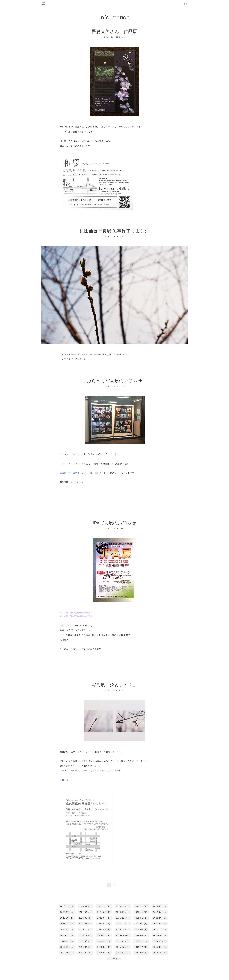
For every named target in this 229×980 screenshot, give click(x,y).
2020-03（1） (141, 930)
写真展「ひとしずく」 (115, 685)
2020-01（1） (67, 935)
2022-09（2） (67, 918)
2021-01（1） (141, 924)
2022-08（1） (86, 918)
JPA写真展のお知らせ (115, 523)
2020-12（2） (160, 924)
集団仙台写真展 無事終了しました (115, 231)
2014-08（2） (160, 953)
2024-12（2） (141, 906)
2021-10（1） (160, 918)
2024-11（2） (160, 906)
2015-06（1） (86, 953)
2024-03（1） (104, 912)
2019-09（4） (123, 935)
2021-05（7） (104, 924)
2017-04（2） (104, 941)
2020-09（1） (104, 930)
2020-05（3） (123, 930)
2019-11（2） (104, 935)
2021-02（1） (123, 924)
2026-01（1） (86, 906)
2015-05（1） (104, 953)
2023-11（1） (123, 912)
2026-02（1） (67, 906)
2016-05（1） (67, 947)
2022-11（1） (141, 912)
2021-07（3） (67, 924)
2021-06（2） (86, 924)
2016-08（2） (160, 941)
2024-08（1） (86, 912)
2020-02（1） (160, 930)
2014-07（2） (113, 959)
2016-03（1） (104, 947)
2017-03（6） (123, 941)
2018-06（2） (160, 935)
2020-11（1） (67, 930)
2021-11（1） (141, 918)
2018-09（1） (141, 935)
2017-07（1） (67, 941)
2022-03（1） (104, 918)
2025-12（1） (104, 906)
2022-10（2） (160, 912)
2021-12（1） (123, 918)
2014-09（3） (141, 953)
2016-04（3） (86, 947)
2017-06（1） (86, 941)
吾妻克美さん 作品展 (114, 31)
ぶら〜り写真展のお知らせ (115, 381)
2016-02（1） (123, 947)
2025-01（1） (123, 906)
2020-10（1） (86, 930)
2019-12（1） (86, 935)
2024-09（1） (67, 912)
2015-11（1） (160, 947)
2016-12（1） (141, 941)
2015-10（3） (67, 953)
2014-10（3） (123, 953)
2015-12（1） (141, 947)
